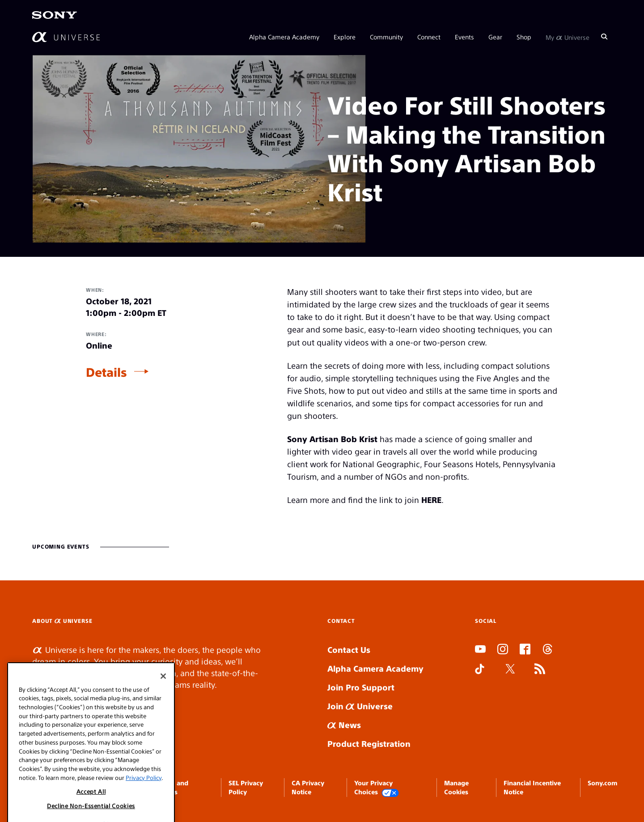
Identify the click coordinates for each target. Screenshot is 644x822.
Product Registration (369, 743)
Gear (495, 37)
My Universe (568, 37)
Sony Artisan (313, 439)
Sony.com (602, 783)
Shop (524, 37)
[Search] (604, 37)
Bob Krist (359, 439)
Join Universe (360, 706)
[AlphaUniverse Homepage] (66, 37)
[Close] (163, 724)
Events (464, 37)
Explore (345, 37)
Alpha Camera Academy (284, 37)
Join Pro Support (361, 687)
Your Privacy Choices (377, 788)
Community (386, 37)
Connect (429, 37)
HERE (431, 500)
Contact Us (349, 650)
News (344, 725)
